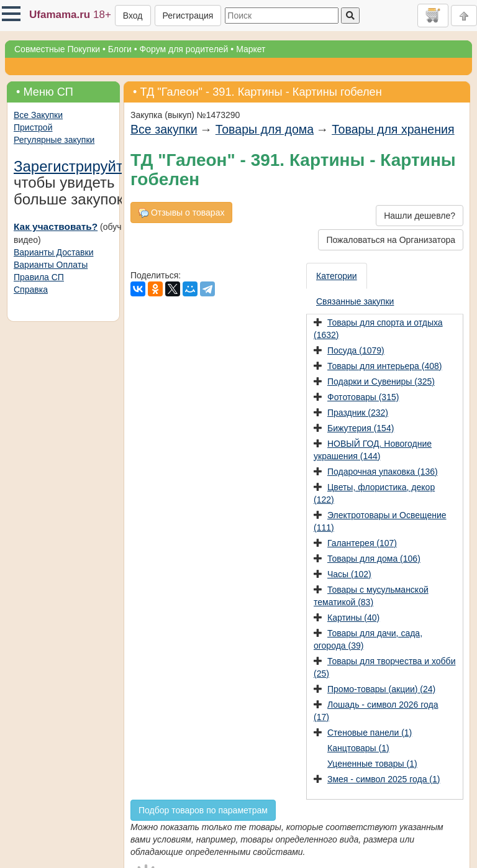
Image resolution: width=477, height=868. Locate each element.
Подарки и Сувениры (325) (381, 381)
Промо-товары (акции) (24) (381, 689)
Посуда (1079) (356, 350)
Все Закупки (38, 115)
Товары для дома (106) (374, 559)
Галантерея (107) (362, 543)
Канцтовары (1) (358, 748)
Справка (31, 290)
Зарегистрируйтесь (80, 166)
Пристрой (33, 127)
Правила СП (39, 277)
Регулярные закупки (54, 140)
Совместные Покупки (57, 49)
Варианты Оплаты (51, 265)
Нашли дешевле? (420, 216)
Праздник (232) (358, 413)
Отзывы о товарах (181, 213)
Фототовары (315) (363, 397)
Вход (133, 16)
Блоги (120, 49)
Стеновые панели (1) (370, 733)
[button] (11, 14)
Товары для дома (265, 129)
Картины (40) (353, 618)
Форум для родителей (184, 49)
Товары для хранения (393, 129)
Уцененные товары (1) (372, 764)
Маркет (251, 49)
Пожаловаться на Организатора (391, 240)
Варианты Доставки (53, 252)
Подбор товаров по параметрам (203, 810)
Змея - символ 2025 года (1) (384, 779)
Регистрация (188, 16)
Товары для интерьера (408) (384, 366)
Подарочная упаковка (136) (383, 472)
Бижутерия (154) (361, 428)
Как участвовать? (56, 226)
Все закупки (164, 129)
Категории (337, 276)
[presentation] (337, 276)
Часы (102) (349, 574)
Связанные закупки (355, 301)
